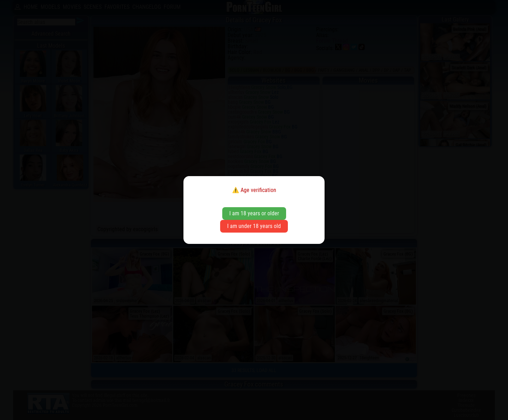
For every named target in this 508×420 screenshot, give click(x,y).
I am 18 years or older (254, 213)
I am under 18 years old (254, 226)
